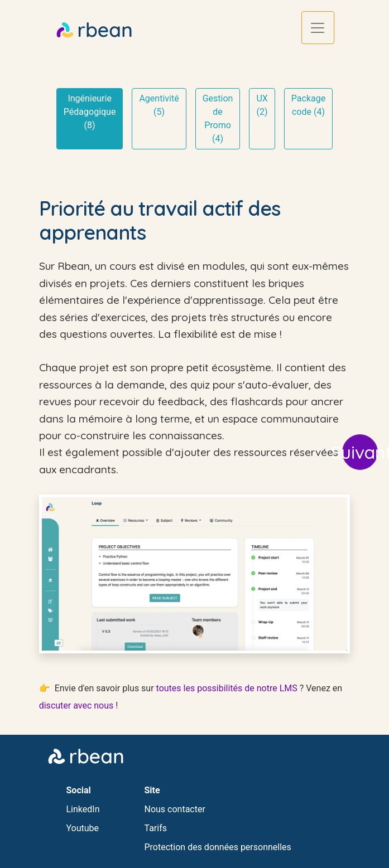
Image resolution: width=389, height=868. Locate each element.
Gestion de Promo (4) (218, 118)
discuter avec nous (76, 705)
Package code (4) (308, 105)
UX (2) (262, 105)
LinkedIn (83, 809)
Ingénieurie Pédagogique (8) (90, 112)
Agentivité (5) (159, 105)
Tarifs (156, 828)
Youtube (83, 828)
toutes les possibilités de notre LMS (227, 688)
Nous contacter (175, 809)
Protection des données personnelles (218, 847)
